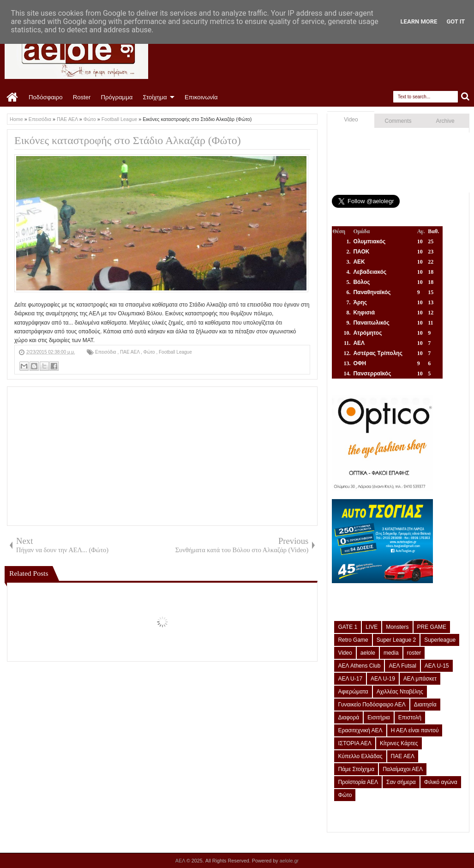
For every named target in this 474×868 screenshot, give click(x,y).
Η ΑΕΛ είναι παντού (415, 730)
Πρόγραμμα (117, 97)
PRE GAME (432, 627)
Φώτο (150, 352)
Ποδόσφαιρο (46, 97)
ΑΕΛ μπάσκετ (420, 679)
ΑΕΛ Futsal (402, 666)
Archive (445, 121)
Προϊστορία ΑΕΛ (358, 782)
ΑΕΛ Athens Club (359, 666)
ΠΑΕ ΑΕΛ (130, 352)
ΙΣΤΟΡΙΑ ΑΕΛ (355, 743)
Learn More (419, 21)
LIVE (372, 627)
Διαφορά (348, 717)
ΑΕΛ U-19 (383, 679)
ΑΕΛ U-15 (437, 666)
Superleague (440, 640)
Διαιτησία (425, 705)
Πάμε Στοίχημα (356, 769)
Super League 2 (396, 640)
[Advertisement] (162, 456)
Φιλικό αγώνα (441, 782)
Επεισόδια (106, 352)
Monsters (397, 627)
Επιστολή (410, 717)
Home (13, 97)
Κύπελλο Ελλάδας (360, 756)
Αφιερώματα (353, 692)
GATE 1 (348, 627)
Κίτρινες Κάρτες (399, 743)
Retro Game (353, 640)
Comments (398, 121)
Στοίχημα (155, 97)
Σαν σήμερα (401, 782)
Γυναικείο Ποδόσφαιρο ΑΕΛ (372, 705)
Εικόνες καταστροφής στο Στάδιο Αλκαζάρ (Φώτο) (128, 140)
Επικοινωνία (201, 97)
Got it (456, 21)
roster (414, 653)
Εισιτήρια (379, 717)
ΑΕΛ (181, 861)
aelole (368, 653)
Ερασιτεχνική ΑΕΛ (360, 730)
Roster (82, 97)
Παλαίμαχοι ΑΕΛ (403, 769)
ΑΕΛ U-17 (350, 679)
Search (465, 97)
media (391, 653)
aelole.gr (289, 861)
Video (351, 120)
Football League (175, 352)
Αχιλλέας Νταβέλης (400, 692)
